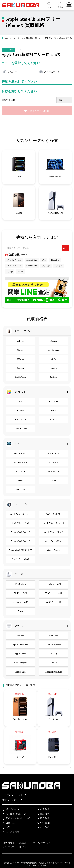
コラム (9, 827)
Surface (54, 420)
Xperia (54, 341)
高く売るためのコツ (16, 814)
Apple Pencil (20, 654)
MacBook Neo (20, 453)
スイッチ (59, 266)
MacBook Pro (20, 462)
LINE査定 (45, 823)
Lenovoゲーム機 (20, 602)
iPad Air (53, 411)
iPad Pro (20, 411)
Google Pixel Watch (20, 559)
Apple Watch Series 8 (20, 541)
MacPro (53, 480)
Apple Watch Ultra (54, 541)
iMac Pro (21, 489)
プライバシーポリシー (41, 843)
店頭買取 (45, 814)
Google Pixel (54, 350)
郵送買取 (45, 809)
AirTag (54, 654)
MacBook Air (54, 453)
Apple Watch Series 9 (20, 532)
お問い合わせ (8, 843)
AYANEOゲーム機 (53, 593)
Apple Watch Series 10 (54, 523)
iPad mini (54, 402)
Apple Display (20, 663)
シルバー (12, 72)
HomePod (54, 636)
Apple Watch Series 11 (21, 514)
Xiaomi (20, 368)
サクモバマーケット (14, 795)
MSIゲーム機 (20, 593)
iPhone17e (55, 260)
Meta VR (54, 663)
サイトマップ (8, 847)
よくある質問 (12, 832)
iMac (20, 480)
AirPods (20, 636)
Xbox (20, 611)
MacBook (54, 462)
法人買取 (45, 818)
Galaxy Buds (20, 672)
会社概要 (23, 843)
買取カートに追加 (39, 111)
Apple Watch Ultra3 (20, 523)
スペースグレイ (52, 72)
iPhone (20, 272)
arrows (54, 368)
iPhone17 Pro (32, 260)
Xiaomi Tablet (20, 429)
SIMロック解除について (18, 818)
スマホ (10, 272)
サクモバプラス (12, 800)
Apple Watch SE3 (54, 514)
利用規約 (23, 847)
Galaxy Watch (54, 550)
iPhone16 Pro (32, 266)
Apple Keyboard (54, 645)
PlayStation (20, 584)
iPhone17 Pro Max (14, 260)
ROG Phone (20, 377)
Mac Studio (54, 471)
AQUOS (20, 359)
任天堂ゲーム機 (54, 584)
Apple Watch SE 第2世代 (20, 550)
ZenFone (54, 377)
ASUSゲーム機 (54, 602)
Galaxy (20, 350)
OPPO (54, 359)
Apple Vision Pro (20, 645)
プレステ (46, 266)
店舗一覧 (10, 823)
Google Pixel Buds (54, 672)
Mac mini (20, 471)
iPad (44, 260)
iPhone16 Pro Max (14, 266)
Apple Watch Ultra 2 (54, 532)
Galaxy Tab (20, 420)
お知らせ (45, 827)
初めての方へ (12, 809)
